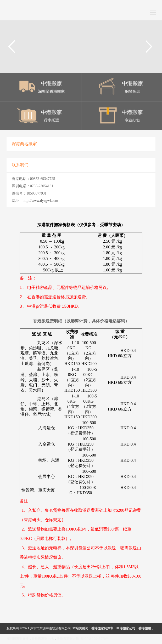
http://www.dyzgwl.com (40, 201)
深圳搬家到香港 (18, 639)
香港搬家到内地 (43, 639)
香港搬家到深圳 (102, 628)
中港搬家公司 (126, 628)
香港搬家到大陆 (68, 639)
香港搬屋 (145, 628)
